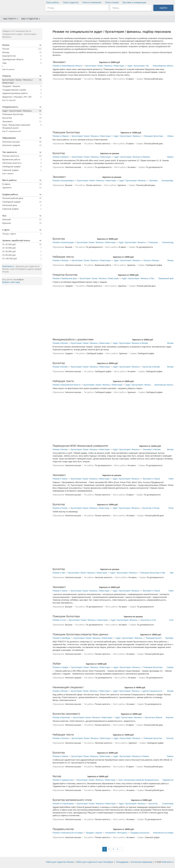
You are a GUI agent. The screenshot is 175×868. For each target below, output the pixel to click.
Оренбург (169, 638)
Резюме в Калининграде (63, 242)
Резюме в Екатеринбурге (63, 181)
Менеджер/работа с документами (73, 339)
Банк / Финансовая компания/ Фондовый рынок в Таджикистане (146, 780)
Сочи (171, 620)
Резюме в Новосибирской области (67, 66)
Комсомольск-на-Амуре (163, 833)
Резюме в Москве (60, 343)
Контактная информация (142, 862)
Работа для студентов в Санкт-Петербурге (95, 862)
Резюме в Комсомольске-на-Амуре (68, 833)
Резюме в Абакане (61, 136)
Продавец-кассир (63, 829)
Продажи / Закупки (94, 833)
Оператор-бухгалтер (65, 275)
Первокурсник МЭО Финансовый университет (81, 446)
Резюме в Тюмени (60, 756)
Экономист (59, 62)
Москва (170, 343)
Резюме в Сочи (59, 620)
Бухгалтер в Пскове (151, 508)
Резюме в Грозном (61, 738)
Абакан (170, 136)
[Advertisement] (22, 335)
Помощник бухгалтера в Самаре (157, 667)
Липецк (170, 260)
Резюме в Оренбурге (62, 638)
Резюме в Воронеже (61, 717)
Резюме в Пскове (60, 508)
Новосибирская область (163, 66)
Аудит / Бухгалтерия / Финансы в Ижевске (132, 157)
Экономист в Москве (152, 450)
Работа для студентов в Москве (60, 862)
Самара (170, 667)
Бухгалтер (59, 153)
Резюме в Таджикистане (63, 780)
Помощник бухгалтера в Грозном (158, 738)
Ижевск (170, 157)
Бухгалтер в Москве (151, 367)
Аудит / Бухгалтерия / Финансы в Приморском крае (144, 278)
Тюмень (170, 756)
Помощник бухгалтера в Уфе (153, 573)
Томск (171, 479)
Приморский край (166, 278)
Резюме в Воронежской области (67, 385)
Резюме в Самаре (60, 667)
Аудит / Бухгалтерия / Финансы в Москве (130, 343)
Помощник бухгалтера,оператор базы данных (81, 634)
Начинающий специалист (68, 687)
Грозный (170, 738)
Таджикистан (168, 780)
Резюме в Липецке (61, 260)
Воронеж (170, 717)
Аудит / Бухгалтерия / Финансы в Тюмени (131, 756)
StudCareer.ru (8, 266)
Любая (57, 664)
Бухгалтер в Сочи (148, 620)
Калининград (168, 242)
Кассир (57, 776)
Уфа (172, 573)
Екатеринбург (168, 181)
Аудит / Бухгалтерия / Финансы (141, 66)
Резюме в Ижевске (61, 157)
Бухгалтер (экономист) (66, 714)
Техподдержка (122, 862)
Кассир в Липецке (151, 260)
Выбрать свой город (11, 282)
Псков (171, 508)
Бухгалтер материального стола (72, 800)
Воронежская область (164, 385)
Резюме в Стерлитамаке (63, 804)
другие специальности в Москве (157, 691)
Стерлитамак (168, 804)
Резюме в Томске (60, 479)
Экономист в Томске (151, 479)
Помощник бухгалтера (66, 132)
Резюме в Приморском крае (65, 278)
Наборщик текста (63, 257)
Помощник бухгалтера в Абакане (158, 136)
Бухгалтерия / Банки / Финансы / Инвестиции (105, 66)
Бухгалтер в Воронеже (155, 717)
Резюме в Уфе (59, 573)
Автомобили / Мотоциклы (116, 833)
